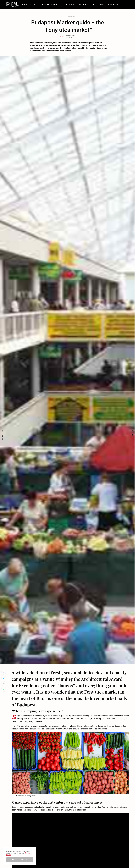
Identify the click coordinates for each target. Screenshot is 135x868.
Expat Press (72, 36)
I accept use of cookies (20, 860)
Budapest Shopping (67, 17)
